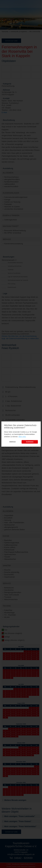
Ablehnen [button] (13, 442)
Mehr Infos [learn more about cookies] (22, 437)
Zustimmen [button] (30, 442)
